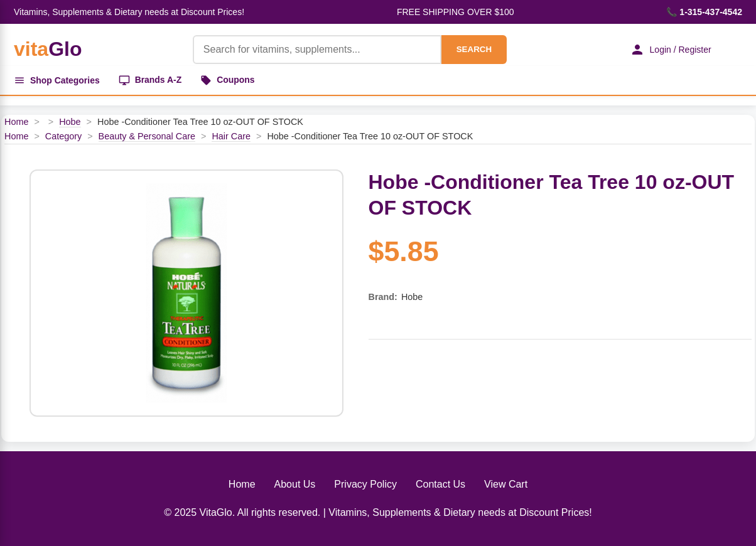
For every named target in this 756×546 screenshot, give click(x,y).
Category (63, 136)
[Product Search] (316, 50)
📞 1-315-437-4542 (704, 12)
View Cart (506, 484)
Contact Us (440, 484)
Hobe (70, 122)
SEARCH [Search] (473, 49)
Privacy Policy (365, 484)
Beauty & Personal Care (147, 136)
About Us (295, 484)
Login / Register (670, 50)
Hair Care (231, 136)
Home (16, 122)
